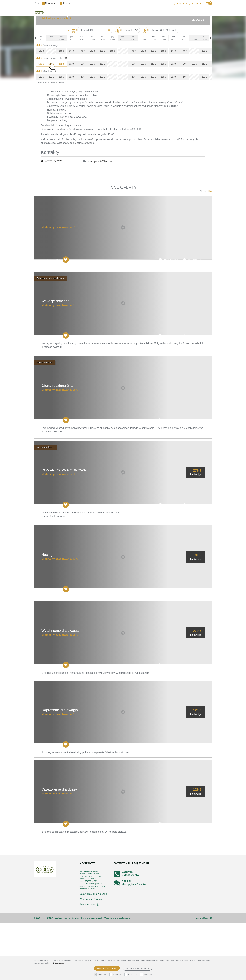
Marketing (146, 975)
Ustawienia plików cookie (94, 952)
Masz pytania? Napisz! (100, 219)
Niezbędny (101, 975)
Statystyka (116, 975)
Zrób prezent (168, 317)
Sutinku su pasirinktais (137, 968)
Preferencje (131, 975)
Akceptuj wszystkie (107, 968)
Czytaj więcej (59, 963)
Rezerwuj (192, 317)
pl (37, 3)
